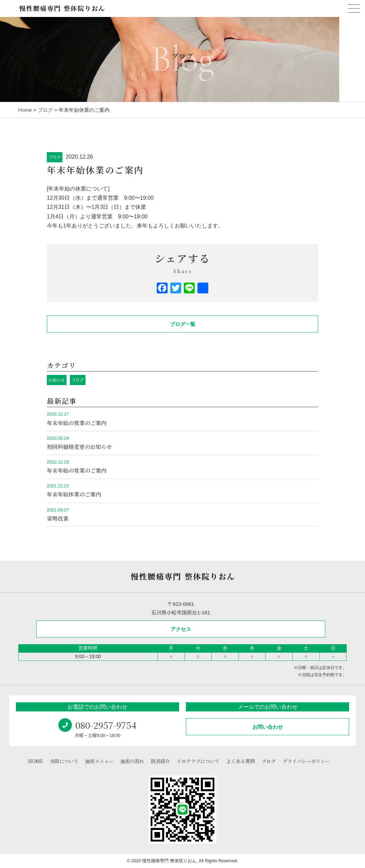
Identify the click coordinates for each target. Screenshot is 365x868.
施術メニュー (99, 761)
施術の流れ (132, 761)
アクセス (181, 629)
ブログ (55, 157)
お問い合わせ (268, 727)
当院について (64, 761)
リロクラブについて (198, 761)
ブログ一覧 (183, 324)
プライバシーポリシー (306, 761)
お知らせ (57, 380)
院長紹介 (160, 761)
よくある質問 (241, 761)
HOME (36, 761)
